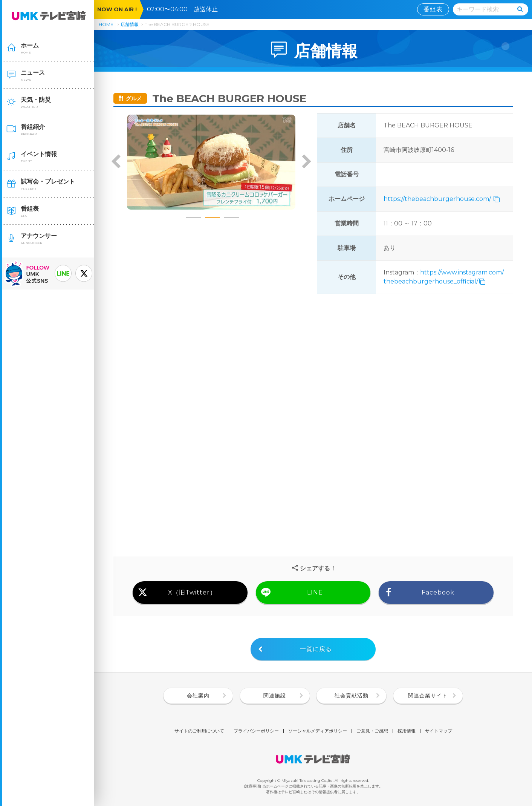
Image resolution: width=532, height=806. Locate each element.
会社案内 (198, 696)
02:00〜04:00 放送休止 (185, 9)
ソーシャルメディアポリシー (318, 731)
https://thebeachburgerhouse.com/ (438, 199)
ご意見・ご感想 (372, 731)
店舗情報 (130, 24)
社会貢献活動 (352, 696)
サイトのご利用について (199, 731)
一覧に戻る (316, 649)
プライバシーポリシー (256, 731)
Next (306, 162)
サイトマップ (439, 731)
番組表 (433, 9)
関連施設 (275, 696)
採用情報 (407, 731)
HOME (106, 24)
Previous (116, 162)
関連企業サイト (428, 696)
